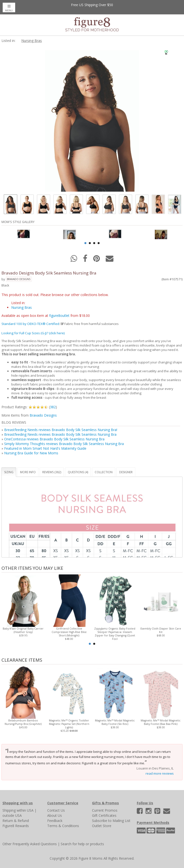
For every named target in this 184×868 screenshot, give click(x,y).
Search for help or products (82, 844)
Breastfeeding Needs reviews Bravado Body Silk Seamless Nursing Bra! (61, 430)
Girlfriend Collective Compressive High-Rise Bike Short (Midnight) (69, 632)
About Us (55, 815)
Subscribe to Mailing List (111, 821)
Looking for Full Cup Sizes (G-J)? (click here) (33, 333)
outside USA (12, 815)
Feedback (55, 821)
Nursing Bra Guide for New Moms (31, 453)
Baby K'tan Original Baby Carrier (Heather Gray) (23, 630)
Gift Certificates (104, 815)
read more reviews (160, 773)
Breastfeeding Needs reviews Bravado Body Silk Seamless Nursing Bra (60, 434)
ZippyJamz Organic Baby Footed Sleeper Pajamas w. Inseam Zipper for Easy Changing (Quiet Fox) (115, 634)
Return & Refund (16, 821)
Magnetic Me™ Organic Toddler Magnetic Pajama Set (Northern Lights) (69, 724)
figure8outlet (59, 316)
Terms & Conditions (63, 826)
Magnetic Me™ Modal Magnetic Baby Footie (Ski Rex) (115, 722)
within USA (25, 810)
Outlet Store (102, 826)
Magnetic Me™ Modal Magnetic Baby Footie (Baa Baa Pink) (161, 722)
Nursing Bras (32, 41)
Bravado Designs (19, 279)
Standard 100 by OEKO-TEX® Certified (30, 324)
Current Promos (105, 810)
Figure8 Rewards (16, 826)
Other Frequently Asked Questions (30, 844)
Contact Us (56, 810)
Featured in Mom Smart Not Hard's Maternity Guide (45, 448)
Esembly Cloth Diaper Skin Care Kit (161, 630)
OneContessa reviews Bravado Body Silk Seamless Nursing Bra (54, 439)
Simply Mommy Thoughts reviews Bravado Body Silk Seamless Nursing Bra (64, 444)
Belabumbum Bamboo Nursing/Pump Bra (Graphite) (23, 722)
